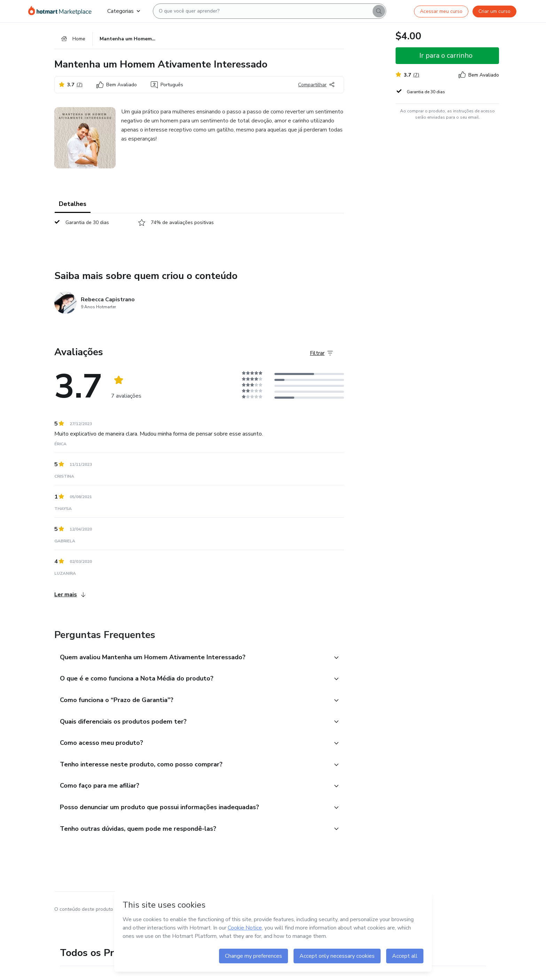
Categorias (124, 11)
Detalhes (73, 205)
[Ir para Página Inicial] (62, 11)
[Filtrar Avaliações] (321, 354)
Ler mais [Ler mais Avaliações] (70, 596)
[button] (192, 659)
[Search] (379, 11)
